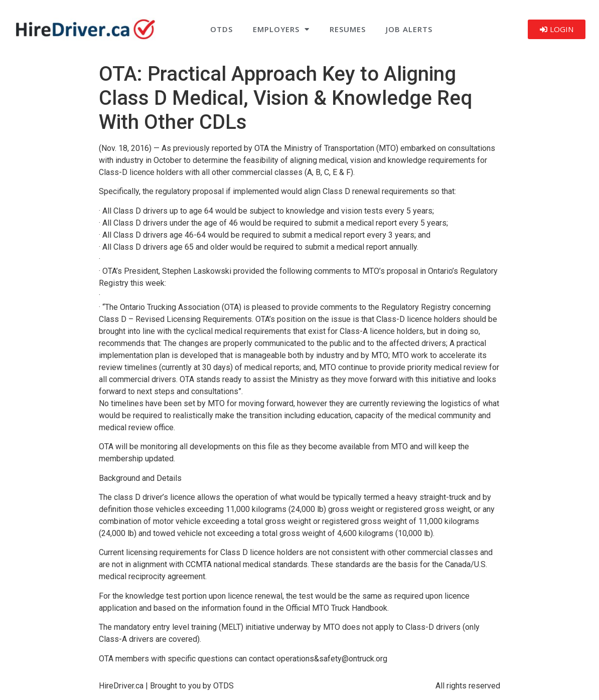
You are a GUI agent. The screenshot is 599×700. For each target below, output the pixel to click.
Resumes (348, 29)
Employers (281, 29)
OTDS (221, 29)
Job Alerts (409, 29)
